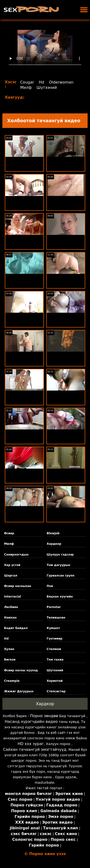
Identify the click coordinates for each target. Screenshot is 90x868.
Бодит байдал (16, 628)
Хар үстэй (12, 565)
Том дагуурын (59, 565)
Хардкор (54, 544)
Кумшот (53, 628)
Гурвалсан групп (61, 576)
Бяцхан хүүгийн (60, 597)
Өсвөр (9, 533)
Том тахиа (55, 660)
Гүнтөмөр (55, 639)
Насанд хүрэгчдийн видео (31, 722)
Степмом (54, 649)
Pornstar (54, 607)
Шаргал (11, 576)
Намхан (10, 618)
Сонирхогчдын (16, 555)
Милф (26, 87)
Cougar (27, 82)
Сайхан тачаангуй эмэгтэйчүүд (35, 749)
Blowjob (53, 533)
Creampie (12, 681)
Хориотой (55, 681)
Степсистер (56, 691)
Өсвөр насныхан (18, 586)
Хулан (9, 649)
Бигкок (10, 660)
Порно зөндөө (44, 716)
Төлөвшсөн (56, 618)
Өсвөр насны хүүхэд (21, 670)
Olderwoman (61, 82)
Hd (42, 82)
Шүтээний (47, 87)
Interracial (12, 597)
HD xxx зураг (31, 744)
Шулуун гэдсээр (60, 555)
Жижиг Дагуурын (19, 691)
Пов (50, 586)
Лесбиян (11, 607)
